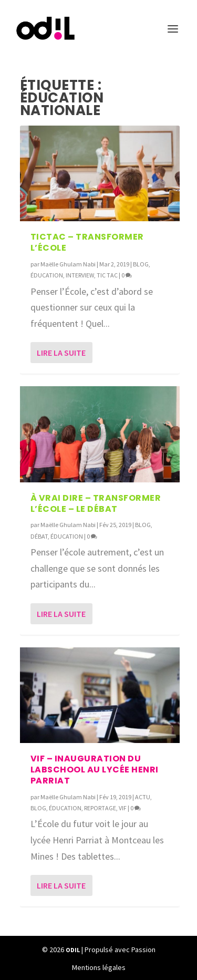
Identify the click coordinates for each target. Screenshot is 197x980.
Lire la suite (61, 353)
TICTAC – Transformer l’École (87, 242)
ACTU (143, 797)
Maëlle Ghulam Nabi (68, 264)
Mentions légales (99, 967)
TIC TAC (107, 275)
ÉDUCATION (47, 275)
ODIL (73, 950)
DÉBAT (39, 536)
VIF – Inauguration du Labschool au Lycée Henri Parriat (95, 770)
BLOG (141, 264)
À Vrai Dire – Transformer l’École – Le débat (96, 503)
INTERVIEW (80, 275)
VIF (123, 808)
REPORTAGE (100, 808)
